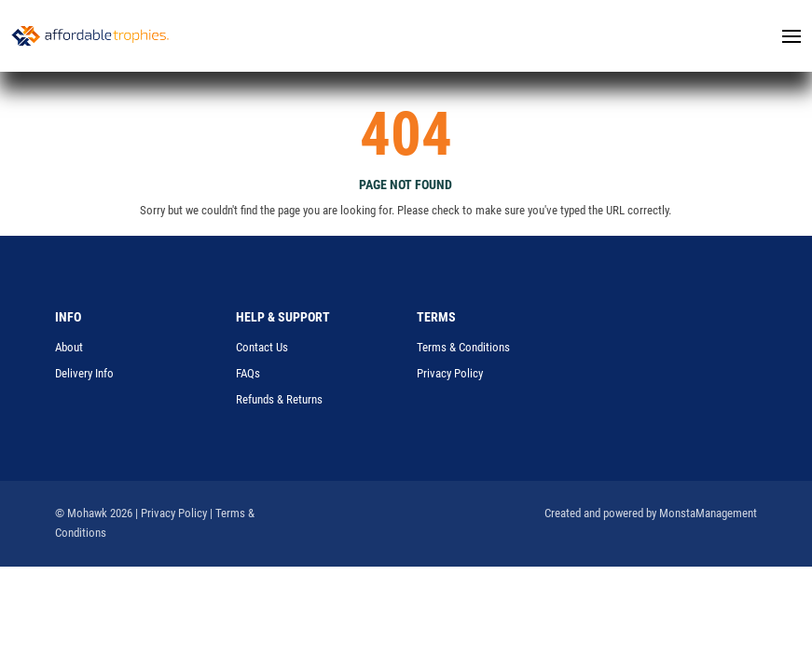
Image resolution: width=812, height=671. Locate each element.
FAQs (248, 373)
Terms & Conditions (463, 347)
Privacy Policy (450, 373)
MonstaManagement (708, 513)
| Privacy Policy (171, 513)
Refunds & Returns (279, 399)
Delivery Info (84, 373)
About (69, 347)
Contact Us (262, 347)
